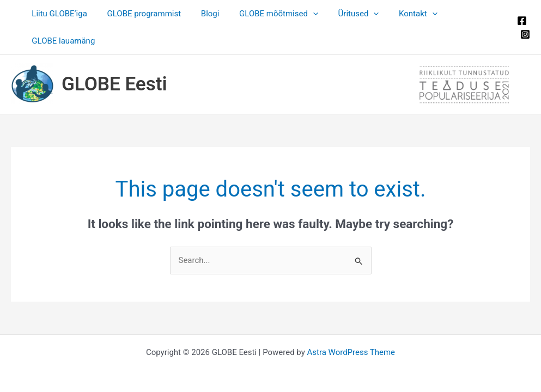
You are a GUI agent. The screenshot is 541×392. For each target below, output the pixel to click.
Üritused (344, 14)
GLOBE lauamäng (466, 14)
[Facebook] (522, 7)
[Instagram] (525, 21)
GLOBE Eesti (114, 57)
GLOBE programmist (139, 14)
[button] (302, 14)
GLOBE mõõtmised (267, 14)
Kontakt (399, 14)
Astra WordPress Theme (351, 325)
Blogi (202, 14)
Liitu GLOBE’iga (59, 14)
